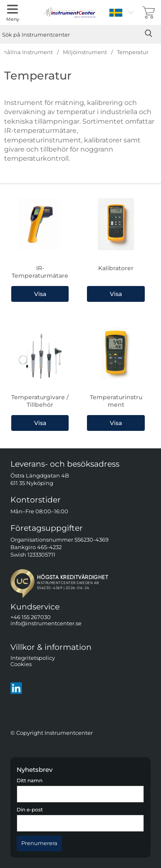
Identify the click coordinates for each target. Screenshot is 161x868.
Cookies (21, 664)
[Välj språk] (123, 12)
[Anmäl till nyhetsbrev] (39, 843)
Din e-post (30, 810)
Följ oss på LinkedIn (44, 688)
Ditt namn (30, 781)
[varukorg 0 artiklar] (149, 12)
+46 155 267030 (31, 617)
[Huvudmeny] (12, 12)
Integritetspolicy (33, 658)
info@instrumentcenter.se (46, 623)
